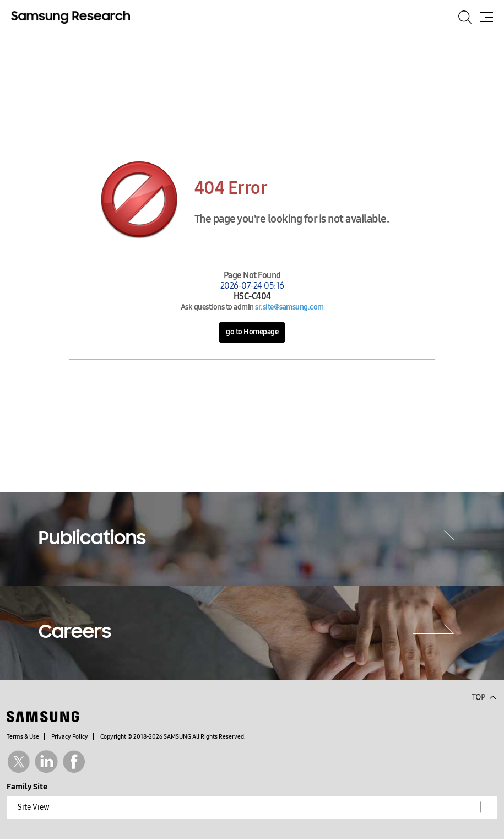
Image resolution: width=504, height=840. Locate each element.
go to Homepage (252, 332)
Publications (92, 539)
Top (484, 696)
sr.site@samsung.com (289, 307)
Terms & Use (23, 737)
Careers (75, 633)
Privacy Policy (70, 737)
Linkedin (46, 762)
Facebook (74, 762)
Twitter (18, 762)
